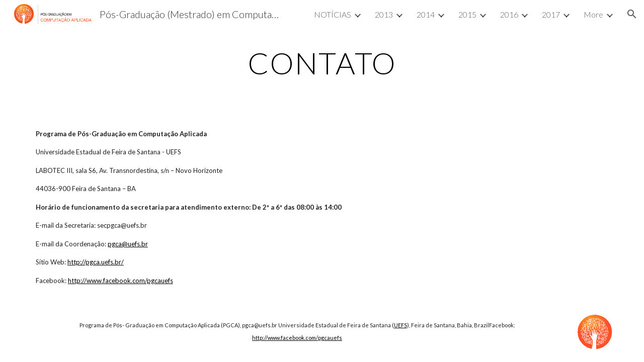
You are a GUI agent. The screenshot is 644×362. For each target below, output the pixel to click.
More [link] (593, 14)
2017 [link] (551, 14)
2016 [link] (509, 14)
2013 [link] (384, 14)
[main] (322, 63)
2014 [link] (426, 14)
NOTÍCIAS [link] (333, 14)
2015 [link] (467, 14)
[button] (632, 14)
